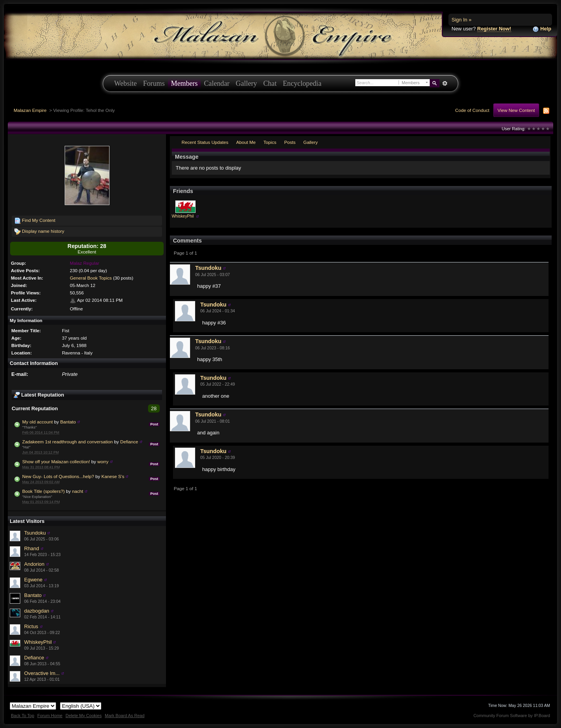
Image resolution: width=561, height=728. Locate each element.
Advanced (445, 83)
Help (542, 29)
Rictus (31, 626)
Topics (270, 142)
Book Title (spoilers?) (43, 491)
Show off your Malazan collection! (56, 461)
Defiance (129, 442)
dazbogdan (37, 611)
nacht (78, 491)
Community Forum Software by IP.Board (512, 716)
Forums (154, 83)
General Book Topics (91, 278)
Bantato (68, 422)
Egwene (33, 580)
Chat (270, 83)
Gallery (246, 83)
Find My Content (35, 221)
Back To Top (23, 716)
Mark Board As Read (125, 716)
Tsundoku (35, 533)
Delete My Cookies (84, 716)
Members (184, 83)
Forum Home (50, 716)
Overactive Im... (42, 673)
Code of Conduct (472, 110)
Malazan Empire (30, 110)
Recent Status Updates (205, 142)
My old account (38, 422)
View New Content (516, 110)
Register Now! (494, 29)
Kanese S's (113, 476)
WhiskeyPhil (38, 642)
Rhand (32, 548)
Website (125, 83)
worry (103, 461)
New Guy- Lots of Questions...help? (58, 476)
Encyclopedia (302, 83)
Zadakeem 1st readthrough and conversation (68, 442)
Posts (290, 142)
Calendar (217, 83)
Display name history (39, 232)
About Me (246, 142)
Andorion (34, 564)
